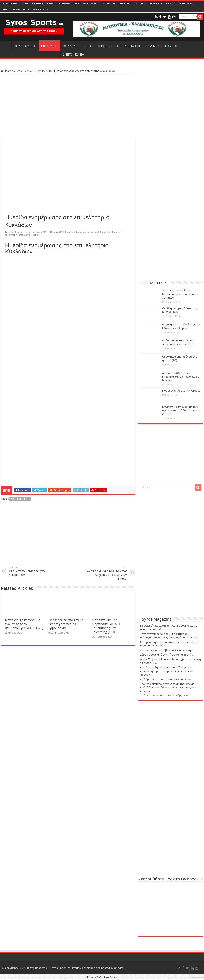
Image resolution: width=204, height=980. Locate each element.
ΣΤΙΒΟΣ (87, 46)
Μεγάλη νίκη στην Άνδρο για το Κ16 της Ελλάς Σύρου (181, 326)
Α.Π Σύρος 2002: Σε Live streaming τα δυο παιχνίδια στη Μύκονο (181, 377)
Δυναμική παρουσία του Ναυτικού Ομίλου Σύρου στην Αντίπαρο (180, 294)
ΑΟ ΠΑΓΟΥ (109, 3)
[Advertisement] (68, 106)
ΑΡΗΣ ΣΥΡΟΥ (91, 3)
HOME (6, 46)
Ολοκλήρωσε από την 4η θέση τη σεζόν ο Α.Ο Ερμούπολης (66, 624)
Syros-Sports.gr (60, 968)
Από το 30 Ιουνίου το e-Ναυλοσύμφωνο (164, 696)
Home (6, 71)
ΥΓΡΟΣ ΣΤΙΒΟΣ (109, 46)
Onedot (119, 968)
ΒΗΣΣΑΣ (171, 3)
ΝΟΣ (6, 9)
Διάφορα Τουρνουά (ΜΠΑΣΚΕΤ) (93, 232)
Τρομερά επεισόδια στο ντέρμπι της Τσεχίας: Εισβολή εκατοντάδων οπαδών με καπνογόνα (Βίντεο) (168, 687)
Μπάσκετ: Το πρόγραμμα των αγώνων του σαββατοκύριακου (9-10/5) (24, 624)
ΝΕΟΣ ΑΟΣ (186, 3)
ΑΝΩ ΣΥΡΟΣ (41, 9)
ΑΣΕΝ (25, 3)
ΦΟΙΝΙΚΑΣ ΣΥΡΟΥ (43, 3)
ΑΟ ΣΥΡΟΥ (126, 3)
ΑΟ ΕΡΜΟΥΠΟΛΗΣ (68, 3)
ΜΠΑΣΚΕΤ (49, 46)
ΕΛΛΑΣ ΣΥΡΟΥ (21, 9)
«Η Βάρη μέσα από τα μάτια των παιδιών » (166, 679)
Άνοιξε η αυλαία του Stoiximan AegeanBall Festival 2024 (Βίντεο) (107, 573)
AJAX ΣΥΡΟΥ (10, 3)
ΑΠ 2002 (141, 3)
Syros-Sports (15, 232)
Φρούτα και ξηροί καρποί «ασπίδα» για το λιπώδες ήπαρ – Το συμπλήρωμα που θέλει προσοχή (167, 671)
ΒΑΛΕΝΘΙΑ (156, 3)
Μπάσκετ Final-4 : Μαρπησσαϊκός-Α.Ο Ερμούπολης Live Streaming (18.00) (106, 626)
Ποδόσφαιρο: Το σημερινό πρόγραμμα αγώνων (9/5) (178, 342)
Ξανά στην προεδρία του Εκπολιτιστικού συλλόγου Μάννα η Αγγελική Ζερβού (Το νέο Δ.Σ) (170, 636)
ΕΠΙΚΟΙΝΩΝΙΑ (73, 54)
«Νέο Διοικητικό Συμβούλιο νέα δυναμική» (166, 650)
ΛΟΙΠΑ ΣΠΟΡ (134, 46)
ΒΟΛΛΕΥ (69, 46)
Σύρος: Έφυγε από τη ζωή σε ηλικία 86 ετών (167, 655)
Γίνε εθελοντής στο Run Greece (181, 391)
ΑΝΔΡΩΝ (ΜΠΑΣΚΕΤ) (39, 71)
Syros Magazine (157, 619)
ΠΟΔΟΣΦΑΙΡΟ (24, 46)
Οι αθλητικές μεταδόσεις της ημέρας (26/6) (29, 571)
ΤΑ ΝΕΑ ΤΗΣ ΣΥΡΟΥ (163, 46)
